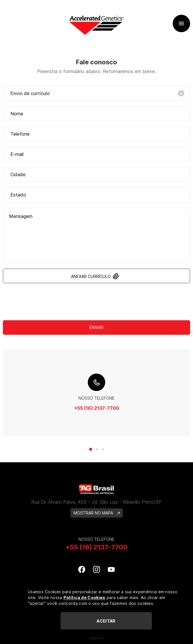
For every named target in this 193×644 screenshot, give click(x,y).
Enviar (96, 327)
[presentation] (96, 300)
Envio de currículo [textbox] (97, 93)
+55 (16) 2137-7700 (97, 408)
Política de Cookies (84, 597)
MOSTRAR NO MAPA (97, 513)
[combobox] (96, 93)
